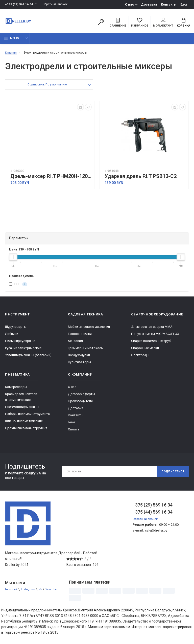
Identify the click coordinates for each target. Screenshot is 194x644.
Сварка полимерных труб (151, 343)
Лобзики (12, 336)
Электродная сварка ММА (152, 329)
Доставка (149, 4)
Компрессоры (16, 389)
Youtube (11, 598)
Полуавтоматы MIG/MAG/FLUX (155, 336)
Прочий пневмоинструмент (26, 431)
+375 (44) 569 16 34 (153, 514)
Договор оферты (81, 396)
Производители (80, 404)
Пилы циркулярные (20, 343)
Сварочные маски (145, 350)
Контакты (169, 4)
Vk (44, 592)
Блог (184, 4)
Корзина (184, 23)
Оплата (74, 432)
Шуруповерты (16, 329)
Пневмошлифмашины (22, 409)
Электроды (140, 358)
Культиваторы (79, 365)
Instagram (31, 592)
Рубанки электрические (23, 350)
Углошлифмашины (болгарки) (28, 358)
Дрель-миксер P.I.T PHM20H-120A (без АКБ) (51, 179)
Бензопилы (77, 343)
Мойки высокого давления (89, 329)
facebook (12, 592)
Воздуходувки (79, 358)
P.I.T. (18, 287)
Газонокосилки (80, 336)
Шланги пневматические (24, 423)
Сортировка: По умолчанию (47, 88)
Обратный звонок (58, 4)
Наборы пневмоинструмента (27, 416)
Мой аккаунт (163, 23)
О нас (130, 4)
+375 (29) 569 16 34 (19, 4)
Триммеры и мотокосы (86, 350)
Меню (11, 41)
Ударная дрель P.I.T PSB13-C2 (141, 179)
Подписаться (171, 474)
